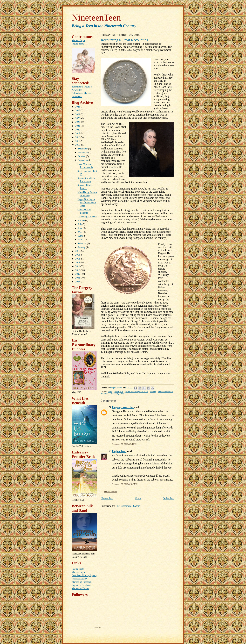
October (82, 156)
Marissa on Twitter (80, 588)
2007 (78, 282)
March (81, 240)
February (83, 244)
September (83, 160)
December (83, 149)
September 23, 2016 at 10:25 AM (125, 484)
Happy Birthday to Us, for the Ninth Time (87, 203)
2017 (78, 141)
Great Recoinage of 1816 (137, 391)
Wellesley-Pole (117, 394)
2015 (78, 251)
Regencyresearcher (123, 407)
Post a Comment (111, 492)
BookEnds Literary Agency (84, 575)
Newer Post (107, 498)
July (80, 224)
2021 (78, 126)
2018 (78, 137)
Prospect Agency (80, 579)
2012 (78, 263)
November (83, 153)
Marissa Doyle (78, 40)
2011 (78, 266)
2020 (78, 130)
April (81, 236)
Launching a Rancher (87, 217)
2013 (78, 259)
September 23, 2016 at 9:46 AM (125, 444)
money (153, 391)
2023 (78, 118)
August (82, 221)
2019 (78, 133)
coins (110, 391)
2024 (78, 114)
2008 (78, 278)
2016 (78, 145)
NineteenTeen (96, 18)
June (80, 228)
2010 (78, 270)
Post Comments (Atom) (128, 506)
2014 (78, 255)
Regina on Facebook (81, 585)
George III (119, 391)
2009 (78, 274)
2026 (78, 107)
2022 (78, 122)
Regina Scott (78, 44)
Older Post (169, 498)
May (80, 232)
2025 (78, 111)
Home (138, 498)
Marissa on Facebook (82, 582)
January (82, 247)
